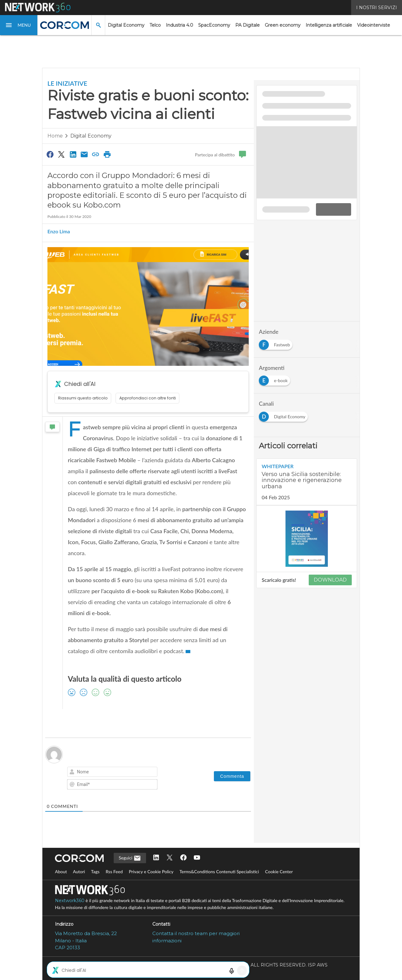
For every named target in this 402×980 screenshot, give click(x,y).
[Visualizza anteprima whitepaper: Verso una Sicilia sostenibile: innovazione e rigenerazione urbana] (307, 539)
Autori (79, 872)
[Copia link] (96, 154)
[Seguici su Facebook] (183, 858)
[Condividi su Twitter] (61, 154)
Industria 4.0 (179, 25)
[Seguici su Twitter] (170, 858)
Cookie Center (279, 872)
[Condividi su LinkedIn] (73, 154)
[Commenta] (232, 776)
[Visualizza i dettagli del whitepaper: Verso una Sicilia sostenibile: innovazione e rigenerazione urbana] (307, 482)
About (61, 872)
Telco (155, 25)
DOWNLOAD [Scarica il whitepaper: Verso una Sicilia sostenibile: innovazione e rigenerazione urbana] (330, 580)
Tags (95, 872)
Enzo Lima (59, 231)
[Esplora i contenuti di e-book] (276, 379)
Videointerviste (374, 25)
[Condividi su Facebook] (50, 154)
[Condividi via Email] (84, 154)
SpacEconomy (214, 25)
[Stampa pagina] (107, 154)
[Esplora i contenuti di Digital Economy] (285, 415)
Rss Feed (114, 872)
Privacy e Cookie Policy (151, 872)
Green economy (283, 25)
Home (55, 136)
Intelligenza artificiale (329, 25)
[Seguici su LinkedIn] (156, 858)
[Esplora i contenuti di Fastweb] (277, 343)
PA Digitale (247, 25)
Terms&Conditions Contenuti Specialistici (219, 872)
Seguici (130, 858)
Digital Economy (126, 25)
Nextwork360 (70, 901)
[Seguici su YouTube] (197, 858)
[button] (19, 25)
